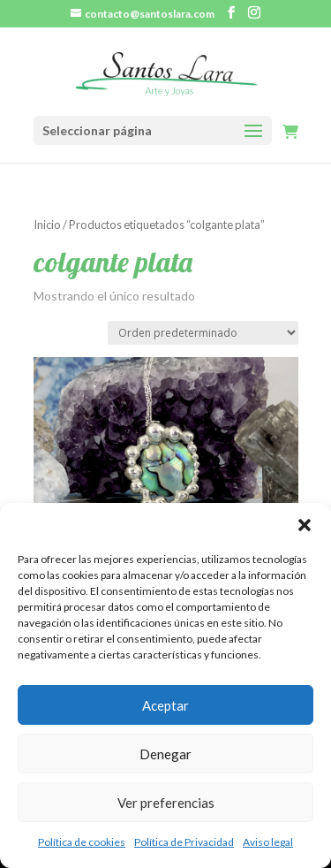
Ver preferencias (166, 803)
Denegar (165, 754)
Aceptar (165, 705)
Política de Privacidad (184, 842)
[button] (305, 525)
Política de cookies (82, 842)
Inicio (47, 225)
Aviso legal (268, 842)
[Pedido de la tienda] (203, 333)
